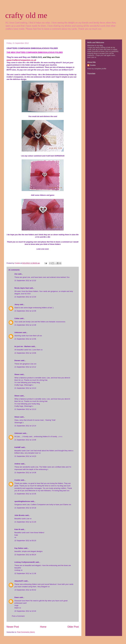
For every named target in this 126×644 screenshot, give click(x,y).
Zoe (16, 274)
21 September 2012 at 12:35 (25, 311)
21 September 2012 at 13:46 (25, 440)
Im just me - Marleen (23, 346)
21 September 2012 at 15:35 (25, 494)
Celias (17, 318)
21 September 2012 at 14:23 (25, 456)
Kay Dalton (19, 548)
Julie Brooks (20, 515)
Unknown (18, 332)
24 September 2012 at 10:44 (25, 611)
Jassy (17, 304)
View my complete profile (97, 69)
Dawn (17, 597)
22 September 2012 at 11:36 (25, 573)
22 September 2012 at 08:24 (25, 555)
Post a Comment (18, 616)
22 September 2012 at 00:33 (25, 541)
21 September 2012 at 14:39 (25, 473)
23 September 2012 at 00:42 (25, 590)
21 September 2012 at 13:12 (25, 367)
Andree (17, 464)
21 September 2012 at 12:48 (25, 325)
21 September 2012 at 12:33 (25, 297)
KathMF (18, 447)
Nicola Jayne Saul (22, 288)
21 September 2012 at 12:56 (25, 339)
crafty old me (26, 15)
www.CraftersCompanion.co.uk (21, 60)
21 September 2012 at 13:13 (25, 388)
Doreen (17, 360)
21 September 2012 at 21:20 (25, 522)
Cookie (17, 480)
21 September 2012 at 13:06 (25, 353)
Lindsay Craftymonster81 (25, 562)
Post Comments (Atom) (26, 632)
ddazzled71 (19, 581)
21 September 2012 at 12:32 (25, 281)
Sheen (17, 374)
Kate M (17, 529)
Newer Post (13, 627)
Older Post (73, 627)
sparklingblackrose (22, 501)
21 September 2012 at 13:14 (25, 426)
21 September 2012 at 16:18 (25, 508)
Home (43, 627)
